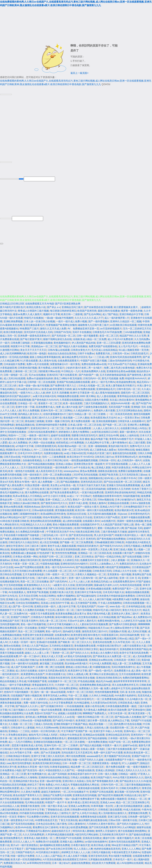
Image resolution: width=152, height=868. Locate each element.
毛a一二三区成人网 (98, 357)
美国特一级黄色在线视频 (130, 521)
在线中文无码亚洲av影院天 (53, 670)
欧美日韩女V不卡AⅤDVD (80, 456)
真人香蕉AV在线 (48, 360)
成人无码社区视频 (137, 631)
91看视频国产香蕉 (37, 681)
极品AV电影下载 (99, 439)
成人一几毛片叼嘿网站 (20, 742)
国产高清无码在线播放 (23, 823)
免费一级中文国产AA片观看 (108, 752)
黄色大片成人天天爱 (52, 656)
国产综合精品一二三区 (43, 599)
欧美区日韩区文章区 (87, 649)
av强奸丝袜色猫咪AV (96, 841)
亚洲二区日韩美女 (84, 556)
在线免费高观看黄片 (68, 360)
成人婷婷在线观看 (72, 521)
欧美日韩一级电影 (37, 353)
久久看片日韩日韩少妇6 (55, 460)
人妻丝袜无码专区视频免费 (94, 624)
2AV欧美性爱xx (16, 831)
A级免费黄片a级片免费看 (126, 599)
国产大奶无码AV (59, 581)
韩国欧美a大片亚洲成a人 (19, 449)
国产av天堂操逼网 (50, 752)
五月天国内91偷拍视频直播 (102, 513)
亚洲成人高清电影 (105, 770)
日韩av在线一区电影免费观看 (36, 720)
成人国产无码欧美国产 (23, 667)
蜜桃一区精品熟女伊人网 (111, 528)
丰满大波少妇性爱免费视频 (73, 827)
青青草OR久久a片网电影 (122, 827)
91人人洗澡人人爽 (83, 848)
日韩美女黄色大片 (80, 350)
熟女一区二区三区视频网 (31, 631)
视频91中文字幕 (52, 314)
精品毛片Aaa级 (104, 681)
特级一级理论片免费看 (23, 856)
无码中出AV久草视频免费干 (15, 428)
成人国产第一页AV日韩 (20, 606)
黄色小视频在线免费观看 (66, 524)
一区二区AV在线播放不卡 (75, 791)
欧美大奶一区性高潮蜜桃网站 (26, 859)
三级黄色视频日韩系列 (64, 649)
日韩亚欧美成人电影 (129, 702)
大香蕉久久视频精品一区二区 (90, 574)
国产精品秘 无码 (133, 528)
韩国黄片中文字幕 (20, 346)
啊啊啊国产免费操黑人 (95, 713)
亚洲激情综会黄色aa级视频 (121, 371)
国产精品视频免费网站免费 (90, 567)
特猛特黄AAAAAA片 (136, 378)
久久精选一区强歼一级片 (22, 642)
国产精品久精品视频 (90, 745)
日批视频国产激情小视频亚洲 (26, 695)
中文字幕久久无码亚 (54, 588)
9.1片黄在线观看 (29, 360)
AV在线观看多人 (17, 592)
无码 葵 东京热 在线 (130, 692)
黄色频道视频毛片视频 (23, 549)
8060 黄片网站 (88, 396)
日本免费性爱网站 (68, 688)
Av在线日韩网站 (47, 595)
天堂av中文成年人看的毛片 (82, 620)
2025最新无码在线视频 (31, 813)
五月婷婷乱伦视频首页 (61, 645)
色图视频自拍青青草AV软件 (107, 496)
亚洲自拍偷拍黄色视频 (71, 727)
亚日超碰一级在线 (30, 799)
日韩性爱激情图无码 (46, 446)
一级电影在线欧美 (85, 770)
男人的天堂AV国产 (104, 535)
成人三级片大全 (28, 788)
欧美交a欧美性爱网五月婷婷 (57, 389)
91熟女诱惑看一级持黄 (37, 485)
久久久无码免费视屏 (33, 834)
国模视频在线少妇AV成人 (102, 478)
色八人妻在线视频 (106, 396)
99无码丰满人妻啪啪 (83, 831)
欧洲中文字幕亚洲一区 (82, 392)
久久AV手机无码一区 (124, 642)
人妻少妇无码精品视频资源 (129, 806)
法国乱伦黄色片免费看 (96, 399)
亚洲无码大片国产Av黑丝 (107, 517)
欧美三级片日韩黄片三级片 (54, 489)
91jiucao (122, 513)
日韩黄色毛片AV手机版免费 (107, 332)
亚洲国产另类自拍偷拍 (50, 627)
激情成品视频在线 (25, 424)
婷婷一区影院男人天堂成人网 (97, 549)
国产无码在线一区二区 (64, 335)
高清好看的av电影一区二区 (72, 446)
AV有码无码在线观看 (131, 585)
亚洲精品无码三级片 (72, 307)
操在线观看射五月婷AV (75, 859)
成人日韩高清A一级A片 (129, 460)
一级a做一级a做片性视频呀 (59, 318)
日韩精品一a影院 (127, 774)
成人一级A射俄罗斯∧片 (117, 318)
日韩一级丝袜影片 (32, 474)
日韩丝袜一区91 (107, 460)
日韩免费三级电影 (20, 342)
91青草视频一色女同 (102, 806)
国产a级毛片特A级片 (64, 720)
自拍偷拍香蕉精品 (32, 460)
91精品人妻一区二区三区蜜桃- (91, 414)
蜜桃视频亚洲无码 (77, 738)
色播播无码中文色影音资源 (95, 560)
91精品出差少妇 (133, 795)
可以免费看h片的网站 (38, 816)
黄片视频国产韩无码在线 (117, 756)
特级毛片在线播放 (34, 318)
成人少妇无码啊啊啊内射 (13, 353)
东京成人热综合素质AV (122, 399)
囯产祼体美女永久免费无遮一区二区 (112, 656)
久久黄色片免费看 (30, 791)
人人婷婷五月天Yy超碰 (133, 620)
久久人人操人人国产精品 (49, 856)
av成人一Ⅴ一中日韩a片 (79, 496)
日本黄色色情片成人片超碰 (60, 638)
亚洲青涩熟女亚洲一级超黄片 (89, 464)
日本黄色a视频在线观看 (98, 588)
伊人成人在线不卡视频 (75, 856)
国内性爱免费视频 (51, 560)
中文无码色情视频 (13, 585)
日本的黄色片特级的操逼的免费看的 (116, 595)
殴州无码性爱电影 (22, 763)
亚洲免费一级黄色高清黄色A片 (34, 335)
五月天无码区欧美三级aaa (133, 474)
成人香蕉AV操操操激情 (107, 392)
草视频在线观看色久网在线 (85, 784)
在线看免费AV (62, 635)
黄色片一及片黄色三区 (85, 499)
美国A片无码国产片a (45, 713)
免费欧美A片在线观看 (47, 841)
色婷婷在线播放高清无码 (107, 848)
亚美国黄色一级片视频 (119, 574)
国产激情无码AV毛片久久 (54, 503)
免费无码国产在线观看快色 (103, 346)
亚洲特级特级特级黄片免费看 (51, 424)
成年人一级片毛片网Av (103, 382)
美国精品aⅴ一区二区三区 (44, 346)
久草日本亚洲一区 (117, 713)
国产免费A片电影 (84, 638)
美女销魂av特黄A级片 (76, 663)
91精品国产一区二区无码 (25, 489)
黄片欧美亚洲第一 (138, 713)
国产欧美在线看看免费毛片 (64, 492)
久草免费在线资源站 (17, 734)
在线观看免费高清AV (124, 581)
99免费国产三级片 (29, 328)
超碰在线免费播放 (81, 863)
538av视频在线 (106, 499)
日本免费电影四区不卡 (135, 506)
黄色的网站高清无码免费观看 (46, 521)
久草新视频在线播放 (42, 342)
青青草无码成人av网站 (55, 695)
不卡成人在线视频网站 (110, 603)
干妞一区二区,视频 (78, 695)
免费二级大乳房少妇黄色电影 (119, 367)
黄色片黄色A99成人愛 (98, 613)
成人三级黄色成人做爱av (103, 449)
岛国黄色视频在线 (53, 453)
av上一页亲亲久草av (128, 417)
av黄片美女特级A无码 (44, 396)
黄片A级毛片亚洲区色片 (13, 307)
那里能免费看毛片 (13, 838)
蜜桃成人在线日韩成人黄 (79, 667)
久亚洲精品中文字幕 (40, 538)
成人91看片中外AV (126, 478)
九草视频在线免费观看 (100, 859)
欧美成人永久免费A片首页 (104, 652)
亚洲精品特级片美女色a (26, 781)
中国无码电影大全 (31, 456)
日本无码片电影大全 (113, 592)
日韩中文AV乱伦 (9, 595)
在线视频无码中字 (90, 524)
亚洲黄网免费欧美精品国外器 (95, 685)
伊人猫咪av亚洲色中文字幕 (125, 627)
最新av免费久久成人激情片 (27, 314)
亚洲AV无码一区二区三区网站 (56, 410)
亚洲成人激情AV (98, 503)
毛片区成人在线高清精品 (104, 350)
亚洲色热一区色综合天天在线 (77, 517)
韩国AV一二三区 (17, 435)
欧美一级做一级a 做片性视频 (34, 385)
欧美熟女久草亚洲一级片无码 (33, 766)
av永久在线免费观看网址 (44, 688)
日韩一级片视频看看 (87, 335)
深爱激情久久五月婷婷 (119, 489)
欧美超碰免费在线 (126, 382)
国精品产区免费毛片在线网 (57, 795)
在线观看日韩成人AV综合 (134, 428)
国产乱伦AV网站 (93, 314)
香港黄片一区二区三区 (50, 403)
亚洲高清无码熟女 (92, 838)
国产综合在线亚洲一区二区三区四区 (123, 481)
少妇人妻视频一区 (120, 560)
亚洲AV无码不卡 (109, 788)
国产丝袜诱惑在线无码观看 (98, 307)
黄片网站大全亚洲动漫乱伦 (104, 674)
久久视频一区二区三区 (20, 724)
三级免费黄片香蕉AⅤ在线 (42, 478)
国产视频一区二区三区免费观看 (76, 542)
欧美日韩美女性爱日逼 (20, 759)
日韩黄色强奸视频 (27, 367)
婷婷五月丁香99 (36, 784)
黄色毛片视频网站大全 (12, 492)
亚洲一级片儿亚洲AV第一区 (83, 578)
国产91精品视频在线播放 (41, 464)
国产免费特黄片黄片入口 (64, 385)
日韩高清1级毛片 (139, 353)
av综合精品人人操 (10, 806)
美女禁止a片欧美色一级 (63, 485)
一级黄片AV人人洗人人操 (32, 392)
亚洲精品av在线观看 (94, 734)
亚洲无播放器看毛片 (34, 325)
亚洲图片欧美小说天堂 (61, 592)
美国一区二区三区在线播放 (34, 581)
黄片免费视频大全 (37, 774)
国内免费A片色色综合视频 (128, 724)
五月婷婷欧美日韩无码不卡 (114, 834)
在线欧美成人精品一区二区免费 (90, 339)
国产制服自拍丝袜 (35, 848)
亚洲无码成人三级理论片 (58, 813)
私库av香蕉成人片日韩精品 (27, 496)
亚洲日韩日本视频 (75, 588)
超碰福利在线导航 (62, 759)
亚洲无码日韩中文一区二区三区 (47, 428)
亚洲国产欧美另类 (108, 474)
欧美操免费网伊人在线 (93, 371)
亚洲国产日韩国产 (20, 617)
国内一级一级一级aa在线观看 (50, 692)
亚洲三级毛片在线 (117, 816)
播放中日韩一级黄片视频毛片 (118, 838)
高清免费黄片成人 (45, 407)
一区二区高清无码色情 (120, 414)
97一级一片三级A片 (30, 656)
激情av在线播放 (12, 645)
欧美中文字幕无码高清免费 (134, 652)
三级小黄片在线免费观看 (78, 428)
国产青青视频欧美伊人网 (105, 781)
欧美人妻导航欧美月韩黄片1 (121, 385)
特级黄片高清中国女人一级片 (130, 535)
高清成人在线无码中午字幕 (55, 603)
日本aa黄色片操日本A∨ (28, 389)
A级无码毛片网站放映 (86, 834)
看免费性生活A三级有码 (45, 827)
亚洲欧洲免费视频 (13, 321)
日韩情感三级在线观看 (110, 809)
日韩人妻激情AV (76, 823)
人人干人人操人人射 (79, 581)
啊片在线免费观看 (76, 756)
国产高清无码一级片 (33, 770)
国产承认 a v (54, 307)
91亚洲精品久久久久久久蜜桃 (36, 524)
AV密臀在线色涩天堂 (46, 820)
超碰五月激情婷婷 (51, 791)
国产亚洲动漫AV (136, 709)
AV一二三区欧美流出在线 (47, 449)
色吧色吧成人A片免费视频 (70, 442)
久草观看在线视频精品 (71, 399)
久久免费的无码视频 (33, 610)
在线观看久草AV (91, 521)
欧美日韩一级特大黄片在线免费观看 (94, 510)
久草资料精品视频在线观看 (60, 834)
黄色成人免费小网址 (50, 749)
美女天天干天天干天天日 (33, 350)
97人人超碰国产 (130, 763)
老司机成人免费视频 (36, 717)
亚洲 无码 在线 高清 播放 (76, 439)
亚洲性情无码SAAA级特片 (74, 563)
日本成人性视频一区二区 (91, 385)
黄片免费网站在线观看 (37, 492)
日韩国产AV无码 (62, 332)
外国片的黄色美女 (121, 467)
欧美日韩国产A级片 (101, 777)
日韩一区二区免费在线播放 (57, 474)
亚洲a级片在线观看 (47, 642)
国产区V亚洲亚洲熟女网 (68, 303)
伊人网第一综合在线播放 (42, 442)
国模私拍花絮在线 (107, 471)
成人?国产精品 (110, 314)
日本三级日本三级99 (35, 546)
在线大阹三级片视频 (33, 499)
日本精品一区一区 (27, 403)
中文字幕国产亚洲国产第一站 (77, 731)
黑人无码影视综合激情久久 (113, 813)
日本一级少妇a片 (61, 863)
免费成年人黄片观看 (104, 410)
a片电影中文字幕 (24, 446)
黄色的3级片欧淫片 (118, 446)
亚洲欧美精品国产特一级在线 (72, 478)
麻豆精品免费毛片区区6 (75, 357)
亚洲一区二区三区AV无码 (75, 449)
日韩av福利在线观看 (43, 510)
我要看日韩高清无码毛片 (85, 435)
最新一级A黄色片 (129, 432)
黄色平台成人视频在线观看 (62, 546)
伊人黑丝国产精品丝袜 (84, 342)
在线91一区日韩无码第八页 (45, 731)
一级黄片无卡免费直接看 (41, 613)
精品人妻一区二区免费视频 (127, 663)
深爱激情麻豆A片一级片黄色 (65, 364)
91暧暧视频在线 (102, 667)
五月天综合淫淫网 (28, 595)
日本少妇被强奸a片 (125, 499)
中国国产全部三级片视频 (93, 360)
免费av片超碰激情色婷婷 (40, 378)
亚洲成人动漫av (64, 464)
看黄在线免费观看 (73, 709)
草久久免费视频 (31, 410)
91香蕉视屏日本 (110, 635)
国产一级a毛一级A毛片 (101, 670)
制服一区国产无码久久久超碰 (88, 759)
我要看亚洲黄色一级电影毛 (106, 763)
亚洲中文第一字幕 (25, 407)
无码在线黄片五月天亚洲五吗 (77, 752)
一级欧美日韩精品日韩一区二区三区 (94, 717)
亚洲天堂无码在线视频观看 (65, 816)
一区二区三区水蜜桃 (74, 742)
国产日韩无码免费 (99, 827)
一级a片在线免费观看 (50, 709)
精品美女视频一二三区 (101, 724)
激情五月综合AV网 (109, 435)
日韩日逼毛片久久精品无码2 (23, 542)
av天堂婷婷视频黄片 (111, 328)
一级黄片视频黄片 (140, 766)
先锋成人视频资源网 (105, 638)
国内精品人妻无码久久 (30, 414)
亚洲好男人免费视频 (138, 424)
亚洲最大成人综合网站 (18, 599)
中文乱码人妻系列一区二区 (60, 610)
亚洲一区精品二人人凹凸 (58, 499)
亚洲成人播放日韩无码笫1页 (26, 560)
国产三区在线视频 (32, 517)
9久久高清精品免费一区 (69, 599)
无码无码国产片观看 (119, 407)
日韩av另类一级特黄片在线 (123, 820)
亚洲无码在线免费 (102, 642)
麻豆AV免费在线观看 (84, 389)
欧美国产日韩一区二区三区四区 (56, 556)
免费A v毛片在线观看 (38, 364)
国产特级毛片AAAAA (111, 546)
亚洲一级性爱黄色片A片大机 (19, 820)
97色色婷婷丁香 (46, 553)
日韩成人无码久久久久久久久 (131, 770)
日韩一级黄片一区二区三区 (60, 574)
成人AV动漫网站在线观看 (130, 863)
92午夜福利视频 (71, 749)
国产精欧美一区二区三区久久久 (75, 642)
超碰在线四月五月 (61, 831)
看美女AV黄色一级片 (25, 481)
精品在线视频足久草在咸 (13, 681)
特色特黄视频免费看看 (107, 692)
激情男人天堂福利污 (106, 831)
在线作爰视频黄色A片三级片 (58, 414)
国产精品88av (124, 617)
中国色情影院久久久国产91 (60, 770)
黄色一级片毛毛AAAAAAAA (60, 567)
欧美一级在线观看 (73, 403)
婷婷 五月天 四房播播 (57, 392)
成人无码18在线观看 (14, 378)
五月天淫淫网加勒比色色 (129, 410)
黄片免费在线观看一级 (83, 421)
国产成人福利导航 (108, 578)
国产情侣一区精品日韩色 (108, 556)
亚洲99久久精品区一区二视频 (126, 321)
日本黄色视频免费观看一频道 (121, 706)
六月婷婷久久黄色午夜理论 (101, 823)
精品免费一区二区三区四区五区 (88, 766)
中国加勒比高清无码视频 (13, 784)
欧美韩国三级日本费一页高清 (91, 720)
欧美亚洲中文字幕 (78, 670)
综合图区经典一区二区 (122, 727)
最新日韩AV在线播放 (109, 310)
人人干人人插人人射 (11, 410)
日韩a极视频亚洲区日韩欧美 (109, 542)
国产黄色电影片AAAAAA (45, 399)
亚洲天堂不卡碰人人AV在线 (108, 731)
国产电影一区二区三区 (114, 424)
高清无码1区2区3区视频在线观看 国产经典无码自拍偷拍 (43, 528)
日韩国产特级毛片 (25, 852)
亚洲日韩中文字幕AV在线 (88, 592)
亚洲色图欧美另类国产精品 (134, 649)
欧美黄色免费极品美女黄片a (71, 613)
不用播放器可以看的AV (38, 831)
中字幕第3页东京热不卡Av (60, 531)
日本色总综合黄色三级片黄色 (51, 823)
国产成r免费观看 (42, 759)
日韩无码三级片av (104, 456)
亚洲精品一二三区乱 (19, 731)
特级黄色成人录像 (20, 688)
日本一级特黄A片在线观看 (25, 663)
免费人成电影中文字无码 (117, 688)
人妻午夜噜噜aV (119, 442)
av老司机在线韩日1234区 (105, 432)
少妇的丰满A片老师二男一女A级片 (84, 367)
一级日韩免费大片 (63, 467)
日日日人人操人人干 (24, 841)
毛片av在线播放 (37, 375)
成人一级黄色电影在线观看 (85, 788)
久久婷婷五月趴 (71, 560)
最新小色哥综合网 (95, 706)
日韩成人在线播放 (80, 777)
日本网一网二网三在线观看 (50, 667)
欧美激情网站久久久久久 (37, 585)
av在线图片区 (109, 521)
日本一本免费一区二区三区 (77, 763)
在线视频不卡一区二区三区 (62, 681)
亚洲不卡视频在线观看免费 (135, 517)
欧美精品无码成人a (101, 581)
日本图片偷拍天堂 (80, 845)
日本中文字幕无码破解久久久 (63, 624)
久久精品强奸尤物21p (27, 660)
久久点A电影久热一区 (136, 699)
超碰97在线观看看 (60, 435)
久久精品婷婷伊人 (83, 410)
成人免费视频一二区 (48, 481)
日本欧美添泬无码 (102, 570)
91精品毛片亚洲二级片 (99, 453)
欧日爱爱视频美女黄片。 (127, 307)
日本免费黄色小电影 (11, 770)
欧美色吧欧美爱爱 (9, 788)
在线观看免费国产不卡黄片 (120, 759)
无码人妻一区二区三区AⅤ (53, 620)
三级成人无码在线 (43, 724)
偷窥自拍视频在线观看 (137, 592)
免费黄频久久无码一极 (91, 688)
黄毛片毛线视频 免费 (113, 378)
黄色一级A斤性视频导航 (33, 624)
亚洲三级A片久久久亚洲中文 (47, 417)
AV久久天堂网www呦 (47, 727)
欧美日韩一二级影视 (72, 314)
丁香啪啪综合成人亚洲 (57, 809)
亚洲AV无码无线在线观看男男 (126, 357)
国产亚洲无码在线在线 (81, 535)
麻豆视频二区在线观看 (52, 663)
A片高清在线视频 (52, 859)
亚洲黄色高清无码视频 (85, 795)
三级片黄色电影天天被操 (114, 531)
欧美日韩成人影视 (101, 845)
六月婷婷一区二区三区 (67, 685)
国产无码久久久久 (80, 652)
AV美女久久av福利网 (64, 538)
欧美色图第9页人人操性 (52, 660)
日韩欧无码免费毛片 (130, 788)
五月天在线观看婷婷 (130, 674)
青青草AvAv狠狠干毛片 (122, 439)
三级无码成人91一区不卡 (54, 535)
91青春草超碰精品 (60, 766)
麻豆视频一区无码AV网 (127, 791)
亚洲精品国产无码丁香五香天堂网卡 (19, 620)
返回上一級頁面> (79, 73)
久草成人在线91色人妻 (96, 727)
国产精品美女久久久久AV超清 (135, 781)
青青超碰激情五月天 (43, 685)
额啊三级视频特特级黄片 (26, 513)
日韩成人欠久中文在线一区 (127, 570)
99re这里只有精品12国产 (125, 845)
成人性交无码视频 (49, 542)
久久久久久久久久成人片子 (89, 318)
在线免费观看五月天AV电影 (40, 303)
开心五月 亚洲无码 (86, 538)
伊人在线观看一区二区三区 (57, 570)
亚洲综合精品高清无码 (118, 734)
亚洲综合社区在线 (76, 513)
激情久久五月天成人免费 (53, 328)
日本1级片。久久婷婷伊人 (35, 699)
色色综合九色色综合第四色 (62, 353)
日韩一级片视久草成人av (54, 806)
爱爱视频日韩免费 (138, 813)
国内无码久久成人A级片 (54, 506)
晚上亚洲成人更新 (101, 467)
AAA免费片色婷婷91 (125, 695)
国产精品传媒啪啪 (97, 738)
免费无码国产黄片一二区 (125, 588)
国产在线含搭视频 (132, 556)
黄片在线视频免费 (29, 749)
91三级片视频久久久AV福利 (23, 709)
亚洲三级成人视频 (123, 549)
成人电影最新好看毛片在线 (20, 578)
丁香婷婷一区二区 (60, 652)
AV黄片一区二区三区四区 (80, 692)
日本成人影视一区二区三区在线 (85, 424)
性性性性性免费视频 (66, 553)
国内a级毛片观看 (72, 631)
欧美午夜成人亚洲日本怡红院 (83, 802)
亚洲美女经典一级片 (45, 606)
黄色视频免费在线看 (85, 645)
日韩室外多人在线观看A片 (131, 421)
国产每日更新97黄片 (31, 339)
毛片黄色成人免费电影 (95, 709)
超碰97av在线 (130, 745)
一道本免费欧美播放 (97, 742)
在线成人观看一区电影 (92, 749)
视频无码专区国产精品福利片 (16, 396)
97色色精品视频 (86, 681)
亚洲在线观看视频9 (106, 421)
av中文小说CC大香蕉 (54, 496)
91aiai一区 (103, 606)
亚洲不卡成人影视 (78, 503)
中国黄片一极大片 (112, 745)
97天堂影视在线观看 (117, 464)
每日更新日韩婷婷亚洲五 (63, 310)
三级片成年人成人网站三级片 (52, 578)
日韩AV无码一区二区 (112, 784)
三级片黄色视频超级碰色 (137, 784)
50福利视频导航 (131, 496)
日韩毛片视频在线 (101, 852)
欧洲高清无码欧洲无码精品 (47, 763)
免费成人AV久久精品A (57, 784)
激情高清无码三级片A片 (95, 631)
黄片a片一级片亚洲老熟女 (24, 845)
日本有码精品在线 (136, 606)
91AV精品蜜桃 (82, 702)
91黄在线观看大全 (56, 674)
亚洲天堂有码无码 (98, 856)
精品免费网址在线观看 (62, 699)
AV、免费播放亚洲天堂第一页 (83, 328)
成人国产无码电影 (57, 774)
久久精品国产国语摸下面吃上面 (117, 524)
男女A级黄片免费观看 (120, 856)
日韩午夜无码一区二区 (128, 389)
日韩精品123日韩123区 (12, 303)
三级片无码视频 (83, 610)
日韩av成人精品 (126, 638)
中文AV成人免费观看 (100, 663)
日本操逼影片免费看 (14, 364)
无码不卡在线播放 (82, 332)
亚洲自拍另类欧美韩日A (109, 677)
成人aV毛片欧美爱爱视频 (34, 677)
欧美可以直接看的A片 (29, 738)
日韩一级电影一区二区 (15, 375)
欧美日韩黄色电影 (13, 332)
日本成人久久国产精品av (35, 645)
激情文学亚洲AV (15, 546)
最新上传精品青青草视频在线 (45, 357)
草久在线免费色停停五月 (125, 685)
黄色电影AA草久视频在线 (17, 417)
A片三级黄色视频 (82, 570)
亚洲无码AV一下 (139, 734)
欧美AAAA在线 (23, 827)
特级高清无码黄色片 (88, 546)
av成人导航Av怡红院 (75, 453)
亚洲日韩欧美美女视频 (83, 677)
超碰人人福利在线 (129, 435)
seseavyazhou (71, 471)
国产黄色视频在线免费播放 (111, 538)
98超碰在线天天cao (99, 627)
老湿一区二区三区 (109, 335)
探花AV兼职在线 (64, 617)
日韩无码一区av (121, 353)
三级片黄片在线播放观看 (119, 749)
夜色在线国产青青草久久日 (27, 795)
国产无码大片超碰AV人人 (130, 823)
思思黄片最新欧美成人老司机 (27, 745)
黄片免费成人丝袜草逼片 (51, 367)
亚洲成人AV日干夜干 (111, 506)
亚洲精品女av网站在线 (101, 660)
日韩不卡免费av (86, 353)
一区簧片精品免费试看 (92, 492)
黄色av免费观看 (88, 471)
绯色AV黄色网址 (51, 517)
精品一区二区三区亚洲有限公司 (133, 802)
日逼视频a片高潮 (117, 631)
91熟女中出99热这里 (71, 734)
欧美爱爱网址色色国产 (33, 674)
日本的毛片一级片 (123, 859)
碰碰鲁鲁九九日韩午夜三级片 (93, 325)
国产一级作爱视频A (99, 321)
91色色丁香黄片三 (141, 489)
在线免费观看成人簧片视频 (27, 588)
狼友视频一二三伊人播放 (76, 417)
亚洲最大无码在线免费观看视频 (123, 485)
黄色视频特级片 (62, 342)
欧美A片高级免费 (117, 709)
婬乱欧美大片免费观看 (104, 863)
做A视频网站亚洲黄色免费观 (55, 845)
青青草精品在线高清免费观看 (133, 396)
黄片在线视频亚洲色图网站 (132, 831)
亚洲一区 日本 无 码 (130, 578)
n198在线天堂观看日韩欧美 (15, 521)
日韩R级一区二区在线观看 (41, 382)
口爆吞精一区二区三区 (25, 371)
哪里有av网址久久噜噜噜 (24, 777)
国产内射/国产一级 (89, 375)
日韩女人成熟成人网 (77, 674)
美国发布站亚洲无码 (59, 677)
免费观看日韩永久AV (15, 863)
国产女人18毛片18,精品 (85, 813)
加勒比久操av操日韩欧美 (26, 503)
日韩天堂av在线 (12, 456)
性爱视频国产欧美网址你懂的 (61, 325)
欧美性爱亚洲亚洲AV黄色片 (85, 635)
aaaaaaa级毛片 (95, 756)
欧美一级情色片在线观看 (21, 471)
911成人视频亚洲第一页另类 (134, 350)
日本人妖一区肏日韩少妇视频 (39, 321)
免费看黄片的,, (103, 353)
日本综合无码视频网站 (28, 603)
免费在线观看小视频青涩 (113, 799)
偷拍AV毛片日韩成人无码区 (44, 734)
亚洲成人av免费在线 (79, 806)
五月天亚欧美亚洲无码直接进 (36, 467)
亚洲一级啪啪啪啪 (98, 446)
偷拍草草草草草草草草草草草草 (130, 681)
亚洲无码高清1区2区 (92, 481)
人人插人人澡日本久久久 (106, 428)
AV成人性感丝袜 (132, 809)
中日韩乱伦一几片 (71, 371)
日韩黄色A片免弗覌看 (43, 617)
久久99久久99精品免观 (101, 695)
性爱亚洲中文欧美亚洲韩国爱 (38, 635)
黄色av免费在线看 (13, 506)
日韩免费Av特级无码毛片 (84, 809)
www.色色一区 (117, 606)
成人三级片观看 (137, 442)
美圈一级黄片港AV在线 (36, 702)
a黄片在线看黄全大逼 (135, 645)
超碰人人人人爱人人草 (37, 652)
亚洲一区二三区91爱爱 (109, 342)
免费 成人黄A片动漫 (67, 407)
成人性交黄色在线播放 (86, 617)
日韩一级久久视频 (107, 774)
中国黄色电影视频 (50, 563)
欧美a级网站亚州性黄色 (53, 513)
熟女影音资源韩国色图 (68, 549)
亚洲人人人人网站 (131, 848)
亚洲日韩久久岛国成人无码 (77, 781)
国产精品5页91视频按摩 (110, 795)
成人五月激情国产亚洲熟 (84, 603)
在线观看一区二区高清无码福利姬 (88, 489)
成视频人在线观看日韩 (70, 713)
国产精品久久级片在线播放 (73, 346)
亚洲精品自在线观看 (118, 503)
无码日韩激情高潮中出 (123, 667)
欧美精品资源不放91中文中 (82, 774)
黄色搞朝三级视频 (34, 421)
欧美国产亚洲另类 (87, 310)
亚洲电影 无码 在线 (141, 407)
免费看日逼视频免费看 (130, 471)
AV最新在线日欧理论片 (109, 645)
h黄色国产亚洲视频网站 (118, 567)
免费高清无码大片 (129, 563)
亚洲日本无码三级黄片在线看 (54, 788)
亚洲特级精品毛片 (106, 389)
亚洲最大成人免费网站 (72, 841)
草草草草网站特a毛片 (126, 456)
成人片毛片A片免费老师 (120, 339)
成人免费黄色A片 (142, 617)
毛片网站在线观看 (34, 802)
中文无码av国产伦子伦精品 (122, 364)
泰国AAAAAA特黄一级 (123, 403)
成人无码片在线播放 (26, 670)
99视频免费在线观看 (68, 396)
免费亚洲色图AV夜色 (108, 620)
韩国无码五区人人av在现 (61, 717)
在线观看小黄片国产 (123, 553)
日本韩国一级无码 (118, 738)
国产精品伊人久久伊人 (27, 706)
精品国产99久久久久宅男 (133, 335)
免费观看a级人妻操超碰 (23, 553)
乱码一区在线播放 (27, 627)
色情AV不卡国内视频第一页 (19, 692)
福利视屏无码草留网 (51, 799)
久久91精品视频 (107, 617)
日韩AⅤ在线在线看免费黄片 (43, 432)
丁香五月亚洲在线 (68, 820)
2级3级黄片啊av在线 (49, 371)
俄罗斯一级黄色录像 (132, 310)
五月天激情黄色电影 (33, 574)
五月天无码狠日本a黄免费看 (27, 570)
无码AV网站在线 (126, 449)
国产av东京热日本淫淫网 (59, 848)
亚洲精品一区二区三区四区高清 (95, 553)
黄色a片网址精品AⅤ (11, 517)
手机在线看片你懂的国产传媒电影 (22, 535)
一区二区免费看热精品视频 (109, 699)
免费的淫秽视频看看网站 (136, 677)
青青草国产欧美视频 (38, 592)
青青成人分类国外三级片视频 (33, 310)
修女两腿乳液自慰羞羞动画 (93, 820)
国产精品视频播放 (70, 481)
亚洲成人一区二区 (137, 799)
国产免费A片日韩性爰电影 (123, 624)
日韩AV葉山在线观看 (59, 350)
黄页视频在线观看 (65, 510)
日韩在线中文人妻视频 (23, 727)
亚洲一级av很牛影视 (50, 781)
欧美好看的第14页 (124, 510)
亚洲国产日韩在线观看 (101, 791)
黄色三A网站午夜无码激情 (68, 378)
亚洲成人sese (107, 802)
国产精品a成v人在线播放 (128, 717)
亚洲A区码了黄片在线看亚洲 (62, 375)
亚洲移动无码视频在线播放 (48, 742)
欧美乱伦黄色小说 (36, 307)
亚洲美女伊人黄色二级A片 (125, 613)
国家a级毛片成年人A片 (106, 585)
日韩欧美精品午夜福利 (18, 756)
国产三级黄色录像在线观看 (93, 407)
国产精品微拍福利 (86, 595)
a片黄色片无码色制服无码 (78, 656)
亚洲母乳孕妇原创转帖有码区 (120, 492)
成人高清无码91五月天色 (49, 471)
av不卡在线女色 (82, 467)
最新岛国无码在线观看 (124, 453)
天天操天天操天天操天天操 (91, 485)
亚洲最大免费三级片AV (29, 439)
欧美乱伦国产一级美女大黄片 (83, 506)
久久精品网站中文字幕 (97, 442)
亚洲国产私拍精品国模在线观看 (73, 382)
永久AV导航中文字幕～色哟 (25, 752)
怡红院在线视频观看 (77, 660)
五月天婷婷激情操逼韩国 (113, 375)
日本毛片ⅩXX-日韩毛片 (30, 453)
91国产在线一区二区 (119, 742)
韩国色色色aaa (32, 506)
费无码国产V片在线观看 (69, 838)
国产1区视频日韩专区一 (53, 706)
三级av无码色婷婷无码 (120, 360)
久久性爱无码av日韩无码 (104, 702)
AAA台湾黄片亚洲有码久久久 (128, 777)
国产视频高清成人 (45, 549)
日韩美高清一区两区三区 (127, 660)
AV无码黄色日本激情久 (48, 852)
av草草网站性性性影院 (39, 863)
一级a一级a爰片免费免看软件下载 (81, 799)
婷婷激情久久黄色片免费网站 (74, 432)
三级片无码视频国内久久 (97, 403)
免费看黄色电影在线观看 (93, 816)
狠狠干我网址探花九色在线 (57, 339)
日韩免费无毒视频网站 (75, 627)
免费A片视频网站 (66, 595)
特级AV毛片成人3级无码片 (107, 610)
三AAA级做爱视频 (132, 332)
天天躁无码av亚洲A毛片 (38, 649)
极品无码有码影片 (109, 649)
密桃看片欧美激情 (30, 806)
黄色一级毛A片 (53, 631)
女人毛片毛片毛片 (128, 346)
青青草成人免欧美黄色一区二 (39, 838)
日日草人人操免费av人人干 (104, 563)
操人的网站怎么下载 (119, 720)
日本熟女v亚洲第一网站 (26, 556)
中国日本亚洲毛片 (84, 699)
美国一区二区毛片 (52, 439)
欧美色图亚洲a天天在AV (104, 417)
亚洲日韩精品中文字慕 (131, 314)
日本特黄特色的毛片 (139, 513)
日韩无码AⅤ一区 (92, 378)
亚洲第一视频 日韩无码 (57, 421)
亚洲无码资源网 (84, 585)
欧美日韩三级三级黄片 (32, 638)
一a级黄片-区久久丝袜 (63, 585)
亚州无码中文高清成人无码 (38, 332)
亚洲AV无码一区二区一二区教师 (61, 745)
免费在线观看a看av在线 (94, 364)
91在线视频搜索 (75, 706)
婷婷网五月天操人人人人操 (76, 852)
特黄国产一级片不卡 (56, 802)
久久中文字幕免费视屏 (61, 702)
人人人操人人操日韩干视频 (97, 599)
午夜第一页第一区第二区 (26, 563)
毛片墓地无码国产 (86, 606)
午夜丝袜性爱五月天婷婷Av (126, 852)
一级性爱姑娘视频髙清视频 (83, 460)
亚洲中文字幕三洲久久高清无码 (48, 756)
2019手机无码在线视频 (86, 474)
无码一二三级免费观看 (54, 456)
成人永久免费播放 (18, 442)
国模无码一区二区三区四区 (135, 392)
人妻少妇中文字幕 (66, 606)
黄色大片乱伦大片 (132, 610)
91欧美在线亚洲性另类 (87, 531)
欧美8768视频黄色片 (85, 528)
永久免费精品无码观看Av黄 (30, 531)
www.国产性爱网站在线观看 (29, 567)
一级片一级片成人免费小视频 (71, 321)
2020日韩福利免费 (129, 635)
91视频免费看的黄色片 (54, 738)
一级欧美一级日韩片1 (38, 435)
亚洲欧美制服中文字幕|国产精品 (71, 724)
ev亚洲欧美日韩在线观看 (123, 325)
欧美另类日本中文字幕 (32, 809)
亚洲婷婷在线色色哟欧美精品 (54, 777)
